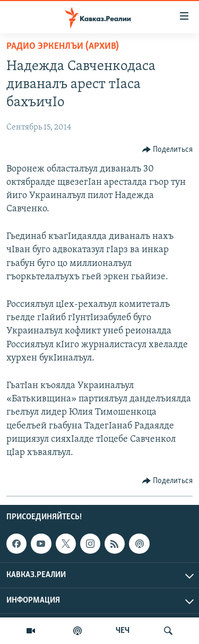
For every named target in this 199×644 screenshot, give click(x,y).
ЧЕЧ (123, 631)
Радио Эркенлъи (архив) (63, 46)
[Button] (168, 150)
